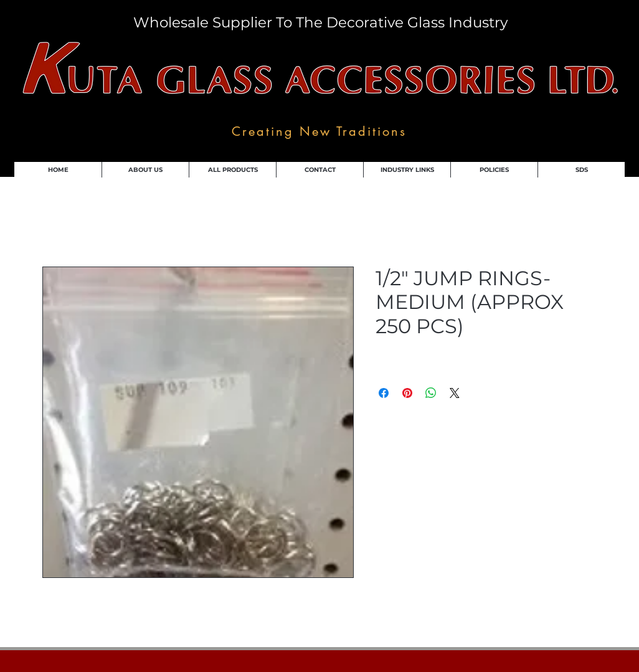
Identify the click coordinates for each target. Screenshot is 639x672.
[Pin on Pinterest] (407, 393)
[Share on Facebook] (384, 393)
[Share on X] (455, 393)
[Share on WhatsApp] (431, 393)
